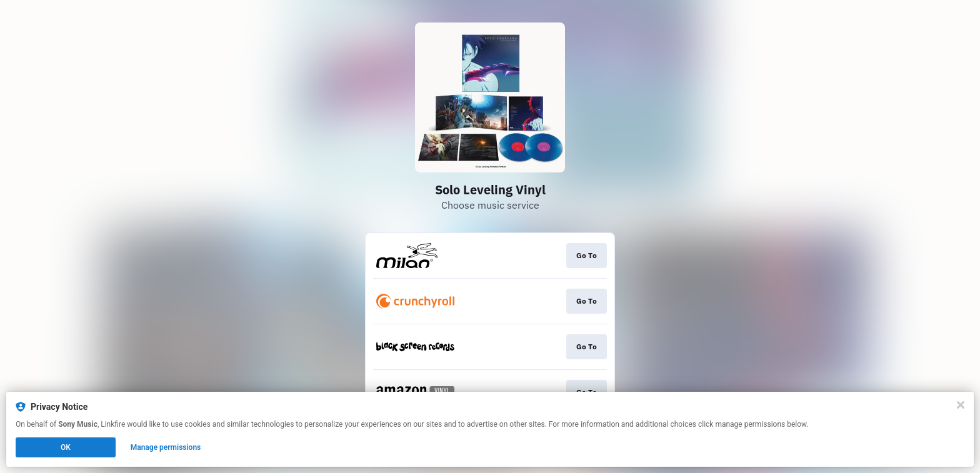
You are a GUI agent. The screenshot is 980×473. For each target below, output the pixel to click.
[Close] (961, 405)
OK (66, 447)
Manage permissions (166, 447)
